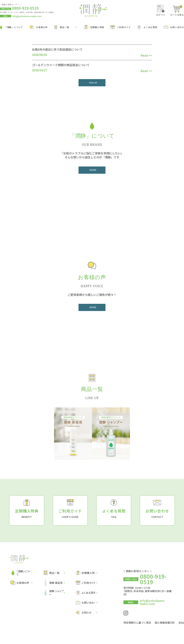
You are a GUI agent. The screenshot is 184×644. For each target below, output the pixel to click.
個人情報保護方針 (165, 622)
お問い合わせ (174, 27)
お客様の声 (39, 27)
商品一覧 (62, 27)
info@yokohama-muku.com (27, 16)
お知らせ (84, 612)
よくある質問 (147, 27)
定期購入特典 (94, 27)
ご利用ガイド (121, 27)
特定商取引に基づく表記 (137, 622)
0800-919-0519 (153, 579)
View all (93, 82)
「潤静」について (11, 27)
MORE (93, 170)
